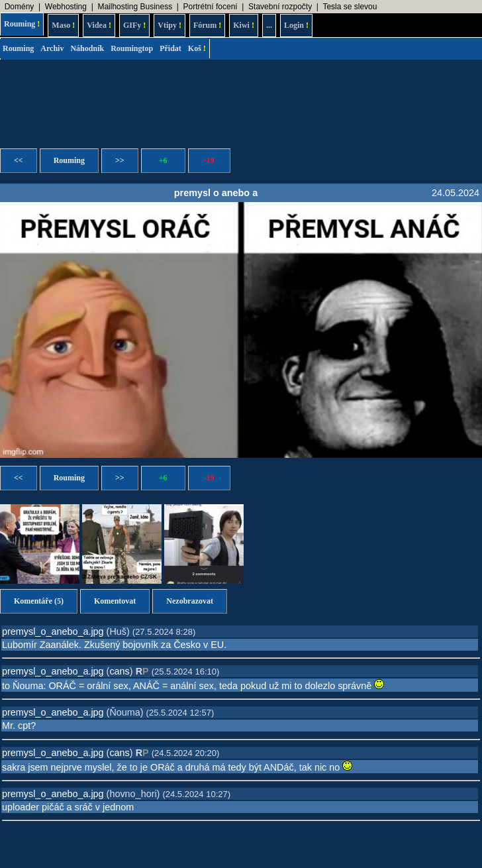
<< (19, 160)
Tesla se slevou (350, 7)
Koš (197, 48)
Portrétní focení (211, 7)
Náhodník (87, 48)
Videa (99, 25)
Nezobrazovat (190, 601)
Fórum (207, 25)
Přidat (170, 48)
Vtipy (169, 25)
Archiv (52, 48)
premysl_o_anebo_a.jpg (53, 631)
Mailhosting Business (135, 7)
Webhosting (66, 7)
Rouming (22, 24)
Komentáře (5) (39, 601)
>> (120, 160)
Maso (63, 25)
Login (296, 25)
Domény (20, 7)
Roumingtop (132, 48)
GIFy (134, 25)
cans (119, 671)
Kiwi (244, 25)
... (269, 25)
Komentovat (115, 601)
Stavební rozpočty (280, 7)
